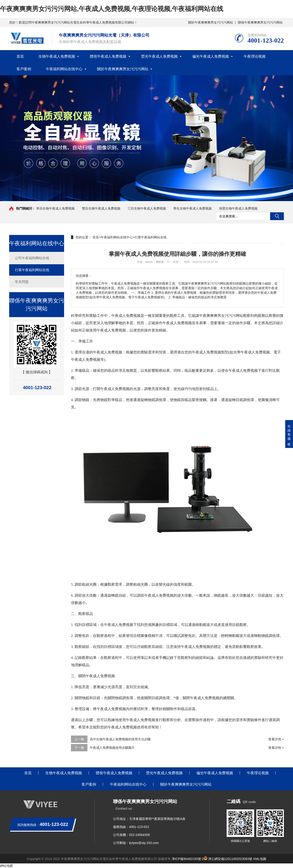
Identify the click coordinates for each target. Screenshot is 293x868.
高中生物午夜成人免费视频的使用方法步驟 (120, 739)
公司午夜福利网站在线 (32, 258)
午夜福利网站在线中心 (64, 69)
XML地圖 (260, 859)
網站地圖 (6, 866)
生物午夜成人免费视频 (57, 56)
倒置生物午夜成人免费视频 (238, 208)
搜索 (277, 216)
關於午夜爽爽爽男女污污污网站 (211, 22)
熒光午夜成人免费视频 (159, 56)
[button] (145, 197)
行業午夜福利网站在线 (32, 270)
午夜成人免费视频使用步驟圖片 (112, 748)
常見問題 (22, 282)
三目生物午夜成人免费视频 (147, 208)
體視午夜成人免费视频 (108, 56)
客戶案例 (24, 69)
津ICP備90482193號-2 (188, 859)
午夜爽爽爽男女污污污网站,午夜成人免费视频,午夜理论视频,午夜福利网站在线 (112, 9)
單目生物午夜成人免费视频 (55, 208)
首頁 (20, 56)
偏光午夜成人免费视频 (211, 56)
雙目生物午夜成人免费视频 (101, 208)
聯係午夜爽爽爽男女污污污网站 (260, 22)
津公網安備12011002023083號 (228, 859)
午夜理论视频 (255, 56)
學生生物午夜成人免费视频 (193, 208)
